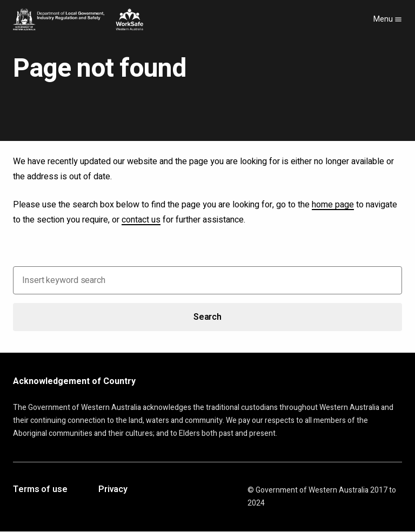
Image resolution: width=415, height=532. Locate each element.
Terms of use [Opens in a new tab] (40, 490)
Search (207, 317)
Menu (388, 19)
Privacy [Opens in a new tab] (113, 490)
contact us (141, 220)
